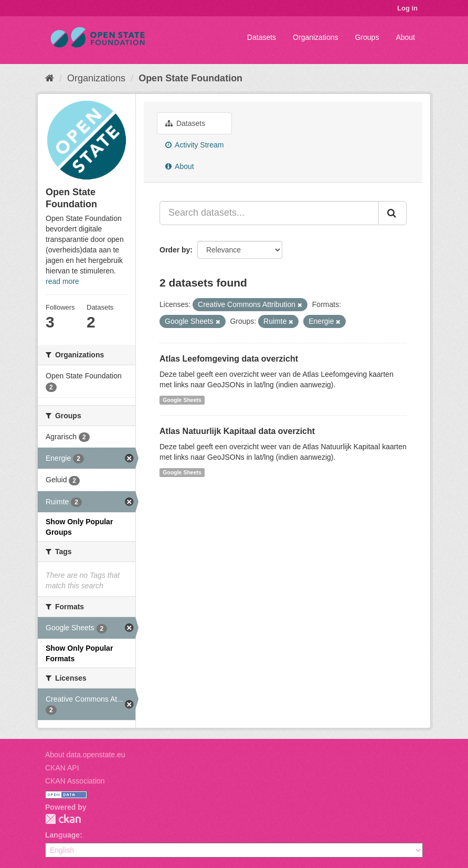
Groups (367, 37)
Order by (175, 250)
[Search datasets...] (269, 213)
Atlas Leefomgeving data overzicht (229, 359)
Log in (407, 8)
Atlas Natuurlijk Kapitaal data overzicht (237, 431)
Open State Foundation (190, 78)
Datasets (262, 37)
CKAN (63, 819)
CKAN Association (75, 781)
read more (62, 281)
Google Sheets (182, 400)
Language (62, 835)
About (405, 37)
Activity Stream (194, 145)
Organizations (315, 37)
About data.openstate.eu (85, 755)
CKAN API (62, 768)
